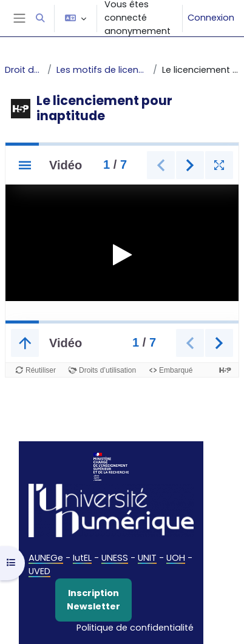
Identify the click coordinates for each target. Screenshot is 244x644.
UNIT (147, 558)
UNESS (115, 558)
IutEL (82, 558)
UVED (39, 571)
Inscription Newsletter (93, 600)
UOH (176, 558)
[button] (40, 18)
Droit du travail (24, 70)
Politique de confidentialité (135, 628)
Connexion (211, 18)
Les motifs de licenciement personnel (102, 70)
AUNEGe (46, 558)
